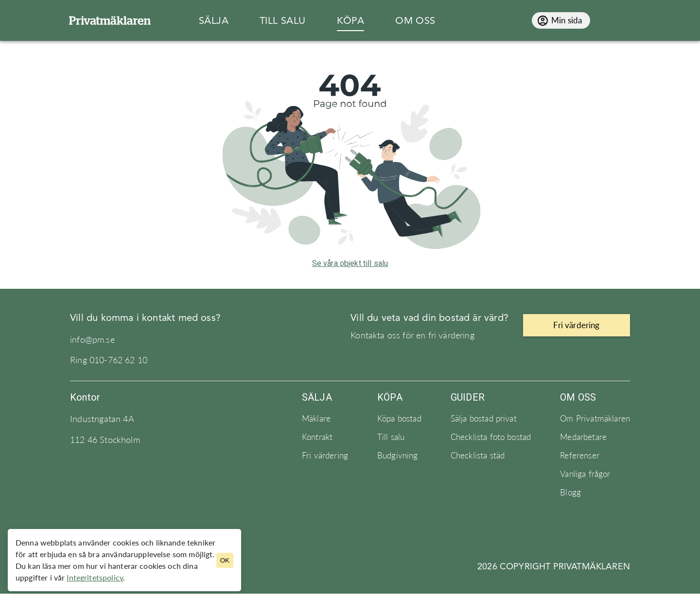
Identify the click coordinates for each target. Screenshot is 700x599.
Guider (468, 397)
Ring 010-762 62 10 (109, 360)
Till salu (391, 437)
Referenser (580, 456)
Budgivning (398, 456)
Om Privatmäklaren (595, 419)
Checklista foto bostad (491, 437)
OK (225, 560)
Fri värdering (325, 456)
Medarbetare (583, 437)
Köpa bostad (399, 419)
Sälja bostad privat (484, 419)
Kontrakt (317, 437)
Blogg (570, 493)
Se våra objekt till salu (350, 263)
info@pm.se (92, 340)
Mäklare (316, 419)
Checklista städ (478, 456)
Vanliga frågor (585, 474)
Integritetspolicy (95, 577)
